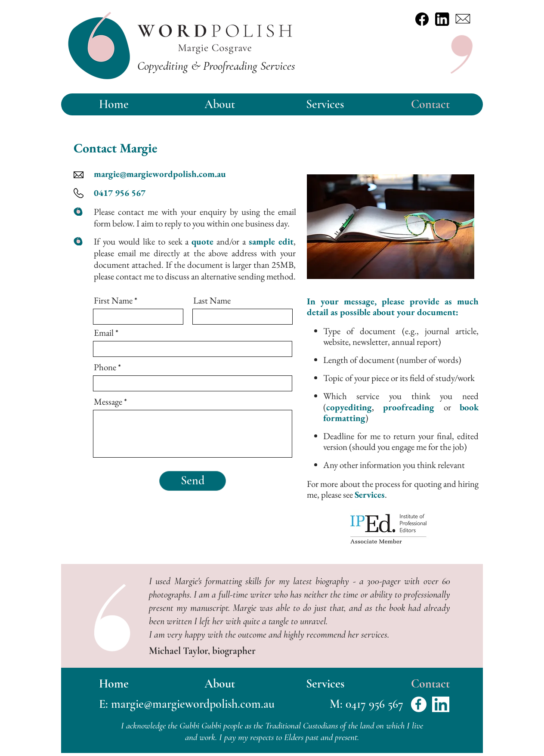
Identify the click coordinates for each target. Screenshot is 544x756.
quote (202, 241)
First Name (113, 300)
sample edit (271, 241)
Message (108, 401)
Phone (105, 367)
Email (104, 333)
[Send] (193, 481)
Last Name (212, 300)
